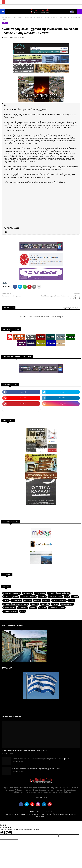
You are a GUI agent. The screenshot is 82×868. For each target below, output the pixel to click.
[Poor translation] (8, 832)
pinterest (23, 404)
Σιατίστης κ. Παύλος (11, 611)
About (39, 811)
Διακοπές (28, 600)
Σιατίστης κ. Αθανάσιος (57, 608)
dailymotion (21, 409)
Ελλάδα (16, 17)
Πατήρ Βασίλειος (10, 608)
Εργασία (47, 600)
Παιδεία (56, 604)
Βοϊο (67, 597)
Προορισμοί (23, 608)
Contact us (48, 811)
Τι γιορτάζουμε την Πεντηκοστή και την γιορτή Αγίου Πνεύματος (25, 750)
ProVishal (33, 814)
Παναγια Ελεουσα (68, 604)
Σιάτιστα (43, 608)
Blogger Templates (21, 814)
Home (32, 811)
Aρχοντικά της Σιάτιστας (12, 593)
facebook (23, 392)
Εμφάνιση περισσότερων (71, 308)
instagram (62, 404)
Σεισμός (34, 608)
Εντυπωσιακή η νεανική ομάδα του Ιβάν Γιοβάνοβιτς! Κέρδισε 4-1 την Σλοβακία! (41, 759)
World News (28, 593)
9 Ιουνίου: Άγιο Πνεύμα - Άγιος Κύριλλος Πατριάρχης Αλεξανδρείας (36, 769)
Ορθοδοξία (45, 604)
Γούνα (7, 600)
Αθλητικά (43, 597)
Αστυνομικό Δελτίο (56, 597)
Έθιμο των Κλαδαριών (29, 597)
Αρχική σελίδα (7, 17)
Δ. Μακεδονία (17, 600)
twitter (62, 392)
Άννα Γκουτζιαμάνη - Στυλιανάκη (59, 593)
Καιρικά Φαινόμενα (60, 600)
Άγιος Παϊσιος (40, 593)
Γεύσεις (75, 597)
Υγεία (23, 611)
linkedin (62, 398)
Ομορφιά (35, 604)
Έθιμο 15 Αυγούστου (11, 597)
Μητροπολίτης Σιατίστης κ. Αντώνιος (16, 604)
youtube (23, 398)
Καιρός (72, 600)
